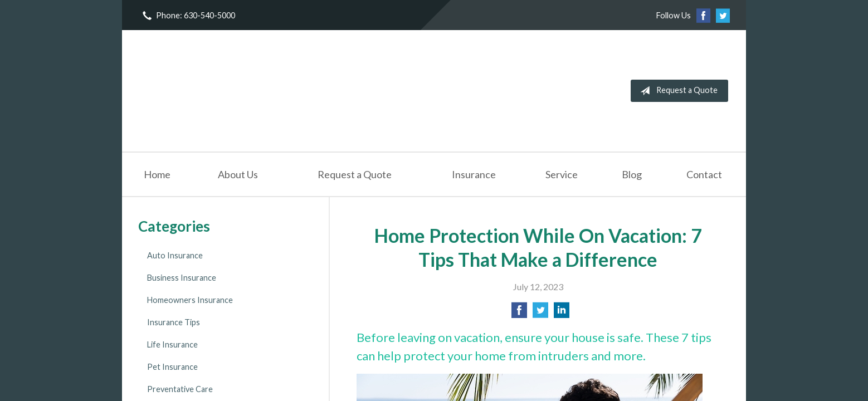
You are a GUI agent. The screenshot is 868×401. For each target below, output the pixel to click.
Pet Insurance (172, 367)
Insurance (474, 174)
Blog (632, 174)
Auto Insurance (175, 255)
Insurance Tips (174, 322)
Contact (704, 174)
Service (562, 174)
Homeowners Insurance (190, 300)
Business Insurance (182, 278)
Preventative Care (180, 389)
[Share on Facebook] (519, 313)
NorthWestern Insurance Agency (223, 91)
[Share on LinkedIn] (562, 313)
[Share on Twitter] (540, 313)
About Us (238, 174)
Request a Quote (677, 91)
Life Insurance (172, 344)
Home (157, 174)
